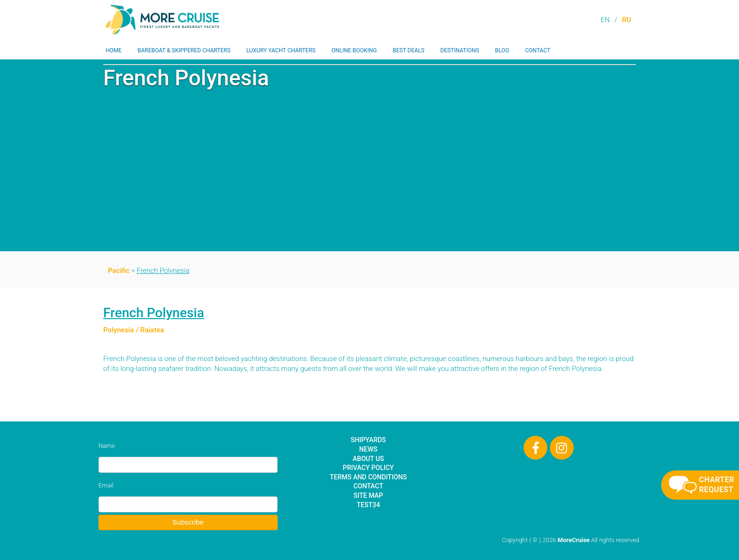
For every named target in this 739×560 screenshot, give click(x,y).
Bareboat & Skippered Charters (184, 50)
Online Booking (354, 50)
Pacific (119, 271)
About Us (368, 459)
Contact (538, 50)
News (368, 449)
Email (106, 485)
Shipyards (368, 440)
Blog (502, 50)
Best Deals (408, 50)
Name (107, 446)
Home (114, 50)
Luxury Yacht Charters (281, 50)
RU (627, 20)
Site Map (368, 495)
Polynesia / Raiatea (134, 330)
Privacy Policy (368, 468)
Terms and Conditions (368, 477)
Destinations (460, 50)
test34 (368, 505)
